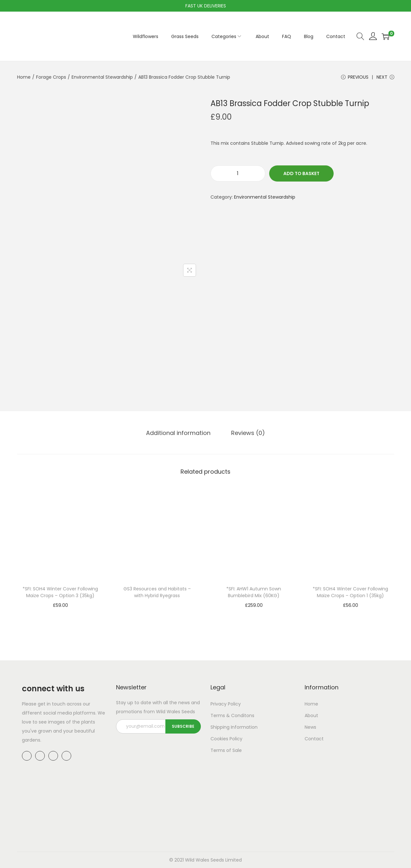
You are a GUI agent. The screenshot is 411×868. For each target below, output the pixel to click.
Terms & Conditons (232, 715)
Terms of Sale (226, 750)
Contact (314, 739)
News (310, 727)
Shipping (220, 727)
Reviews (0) (248, 433)
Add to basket (301, 173)
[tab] (178, 433)
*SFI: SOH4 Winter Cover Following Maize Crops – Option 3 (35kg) (60, 592)
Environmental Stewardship (102, 77)
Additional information (178, 433)
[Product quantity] (238, 173)
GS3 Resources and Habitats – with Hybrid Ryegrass (157, 592)
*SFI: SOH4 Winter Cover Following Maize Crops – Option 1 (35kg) (350, 592)
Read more (157, 606)
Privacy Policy (226, 704)
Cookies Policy (226, 739)
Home (24, 77)
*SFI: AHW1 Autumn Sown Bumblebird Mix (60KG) (254, 592)
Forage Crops (51, 77)
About (311, 715)
